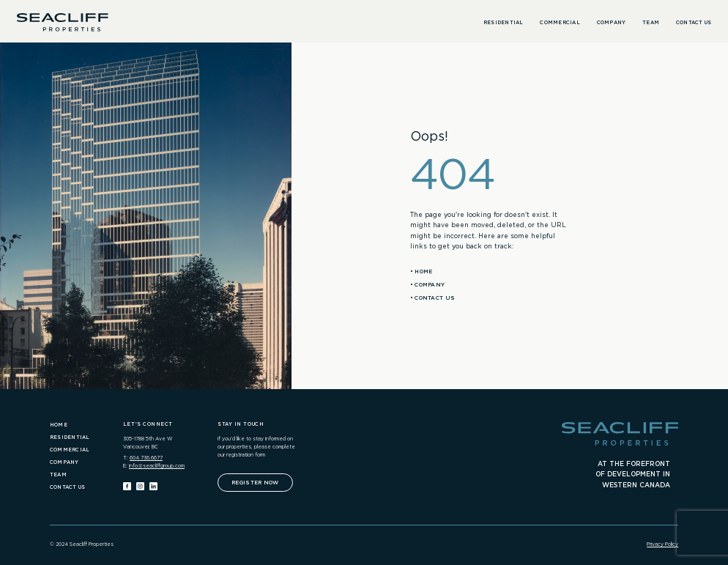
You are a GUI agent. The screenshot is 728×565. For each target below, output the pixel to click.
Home (59, 425)
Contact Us (694, 23)
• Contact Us (433, 298)
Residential (504, 23)
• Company (428, 285)
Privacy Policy (662, 544)
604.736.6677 (146, 458)
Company (612, 23)
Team (651, 23)
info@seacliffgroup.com (157, 466)
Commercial (560, 23)
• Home (421, 272)
